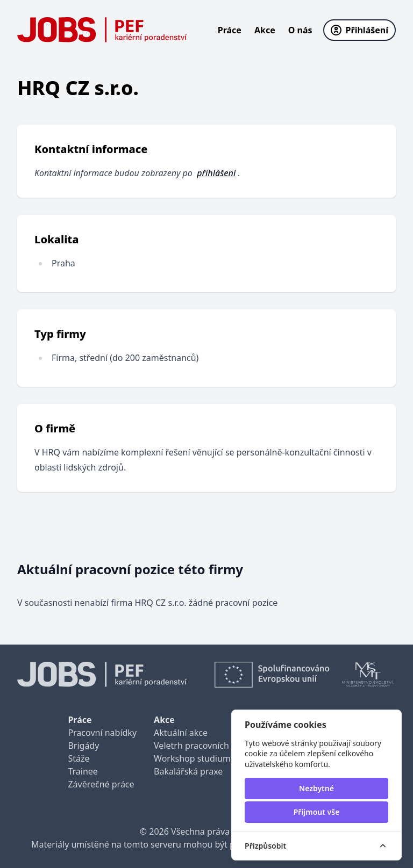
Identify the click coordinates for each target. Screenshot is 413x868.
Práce (230, 30)
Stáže (79, 758)
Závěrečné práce (101, 784)
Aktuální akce (181, 733)
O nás (300, 30)
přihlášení (216, 173)
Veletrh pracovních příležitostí (213, 746)
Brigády (83, 746)
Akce (265, 30)
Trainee (83, 771)
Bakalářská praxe (188, 771)
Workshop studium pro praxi (212, 758)
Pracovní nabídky (102, 733)
